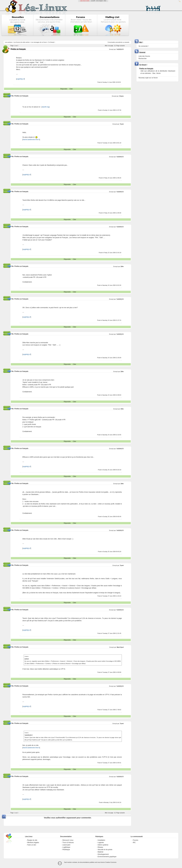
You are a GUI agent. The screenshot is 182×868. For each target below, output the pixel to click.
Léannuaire (66, 845)
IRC (134, 843)
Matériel (100, 852)
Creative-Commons (111, 862)
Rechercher (142, 59)
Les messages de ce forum (39, 42)
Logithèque (66, 847)
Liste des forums (144, 56)
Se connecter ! (143, 46)
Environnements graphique (107, 857)
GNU (105, 1)
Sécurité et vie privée (105, 850)
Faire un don (32, 845)
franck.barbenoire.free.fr (31, 140)
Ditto (122, 266)
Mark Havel (120, 647)
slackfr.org (46, 107)
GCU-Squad (99, 1)
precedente (119, 42)
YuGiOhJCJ (120, 49)
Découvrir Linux (68, 840)
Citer (71, 89)
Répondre (64, 89)
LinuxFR (93, 1)
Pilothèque (66, 850)
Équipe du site (32, 840)
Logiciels (101, 843)
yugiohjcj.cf (20, 79)
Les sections (9, 42)
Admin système (103, 845)
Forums (136, 840)
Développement (103, 854)
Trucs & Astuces (68, 843)
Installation (101, 840)
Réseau (100, 847)
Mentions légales (33, 843)
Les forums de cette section (22, 42)
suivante (127, 42)
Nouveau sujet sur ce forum (148, 78)
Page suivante (121, 46)
